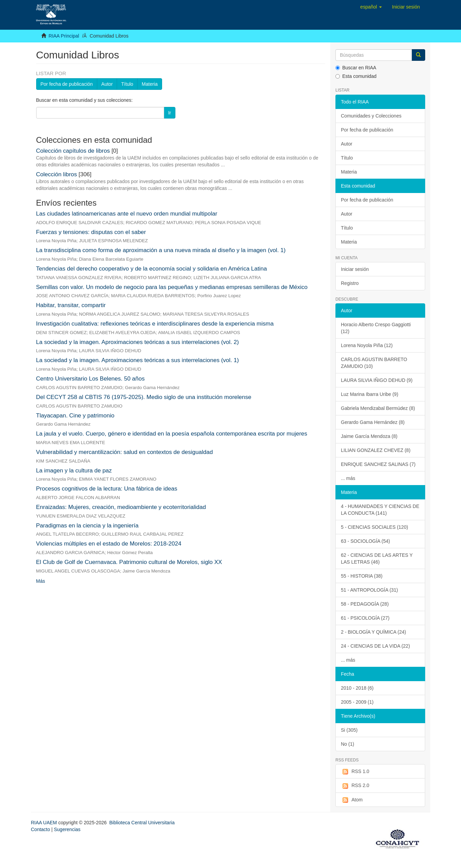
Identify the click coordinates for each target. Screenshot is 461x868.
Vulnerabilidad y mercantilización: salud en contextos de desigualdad (125, 452)
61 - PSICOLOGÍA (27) (365, 618)
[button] (371, 7)
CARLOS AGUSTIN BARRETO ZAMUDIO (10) (374, 363)
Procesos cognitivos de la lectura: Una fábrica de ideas (107, 489)
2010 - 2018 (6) (357, 688)
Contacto (41, 829)
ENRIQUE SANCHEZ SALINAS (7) (378, 464)
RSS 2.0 (355, 786)
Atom (352, 800)
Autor (107, 84)
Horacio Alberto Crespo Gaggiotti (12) (376, 328)
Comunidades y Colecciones (371, 116)
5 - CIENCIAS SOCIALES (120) (374, 527)
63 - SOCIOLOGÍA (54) (365, 541)
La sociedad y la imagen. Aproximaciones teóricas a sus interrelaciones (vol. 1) (138, 360)
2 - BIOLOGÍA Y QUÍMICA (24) (373, 632)
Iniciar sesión (355, 269)
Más (41, 581)
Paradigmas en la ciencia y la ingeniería (88, 526)
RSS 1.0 (355, 772)
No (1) (348, 744)
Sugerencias (67, 829)
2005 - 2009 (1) (357, 702)
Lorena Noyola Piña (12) (367, 345)
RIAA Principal (64, 36)
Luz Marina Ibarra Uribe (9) (370, 394)
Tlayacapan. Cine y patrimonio (75, 416)
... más (348, 478)
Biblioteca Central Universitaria (142, 823)
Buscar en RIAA (356, 68)
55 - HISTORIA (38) (362, 576)
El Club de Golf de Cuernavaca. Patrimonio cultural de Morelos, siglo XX (129, 562)
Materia (150, 84)
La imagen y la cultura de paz (74, 471)
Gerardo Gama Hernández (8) (373, 422)
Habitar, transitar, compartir (71, 305)
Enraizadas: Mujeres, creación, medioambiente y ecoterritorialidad (121, 507)
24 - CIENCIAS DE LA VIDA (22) (375, 646)
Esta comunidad (356, 76)
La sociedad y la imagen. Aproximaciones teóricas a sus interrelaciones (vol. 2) (138, 342)
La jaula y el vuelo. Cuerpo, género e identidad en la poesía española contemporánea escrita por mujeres (172, 434)
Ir (170, 113)
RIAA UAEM (45, 823)
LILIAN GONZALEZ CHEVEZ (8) (376, 450)
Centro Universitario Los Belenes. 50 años (90, 379)
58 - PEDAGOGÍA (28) (365, 604)
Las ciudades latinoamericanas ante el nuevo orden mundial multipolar (127, 214)
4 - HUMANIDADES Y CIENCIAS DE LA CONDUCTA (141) (380, 510)
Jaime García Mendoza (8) (369, 436)
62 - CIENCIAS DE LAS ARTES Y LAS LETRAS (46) (377, 559)
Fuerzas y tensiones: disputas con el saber (91, 232)
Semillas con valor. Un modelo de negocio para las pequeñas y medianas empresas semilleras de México (172, 287)
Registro (350, 283)
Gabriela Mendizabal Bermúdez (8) (378, 408)
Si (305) (349, 730)
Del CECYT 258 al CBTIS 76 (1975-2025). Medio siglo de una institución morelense (144, 397)
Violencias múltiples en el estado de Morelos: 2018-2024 (109, 544)
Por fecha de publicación (67, 84)
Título (127, 84)
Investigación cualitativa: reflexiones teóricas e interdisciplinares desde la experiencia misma (155, 324)
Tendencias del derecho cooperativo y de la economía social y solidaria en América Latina (152, 269)
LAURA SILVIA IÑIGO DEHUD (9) (377, 380)
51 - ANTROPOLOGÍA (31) (369, 590)
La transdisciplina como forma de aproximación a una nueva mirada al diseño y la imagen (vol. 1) (161, 250)
